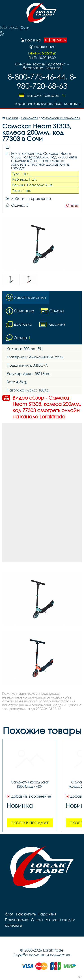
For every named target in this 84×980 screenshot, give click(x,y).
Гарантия (23, 103)
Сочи (25, 28)
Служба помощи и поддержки (42, 955)
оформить (55, 40)
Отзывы (72, 205)
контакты (73, 103)
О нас (37, 920)
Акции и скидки (60, 920)
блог (59, 103)
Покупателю (17, 920)
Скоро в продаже (30, 823)
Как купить (43, 103)
